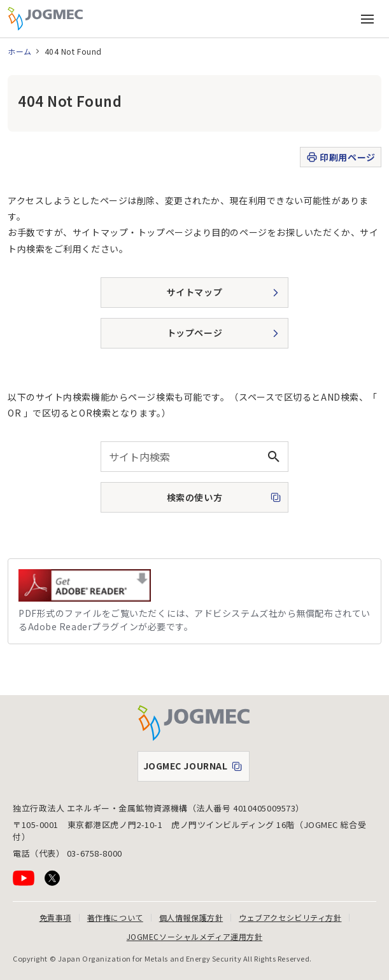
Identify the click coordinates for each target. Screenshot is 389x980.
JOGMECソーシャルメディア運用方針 (195, 936)
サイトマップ (194, 292)
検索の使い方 (170, 501)
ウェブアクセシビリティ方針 (290, 917)
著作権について (115, 917)
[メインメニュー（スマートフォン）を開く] (367, 19)
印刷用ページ (340, 157)
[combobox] (194, 457)
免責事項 (55, 917)
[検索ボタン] (273, 457)
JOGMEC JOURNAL (196, 769)
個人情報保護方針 (191, 917)
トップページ (194, 333)
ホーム (20, 51)
